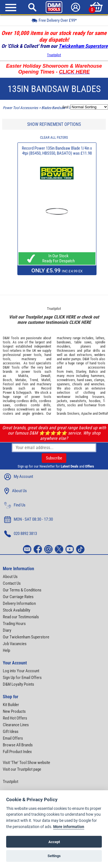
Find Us (15, 505)
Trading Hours (14, 624)
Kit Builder (11, 705)
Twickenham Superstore (83, 46)
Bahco (93, 372)
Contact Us (12, 583)
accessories (11, 363)
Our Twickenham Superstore (26, 637)
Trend (34, 380)
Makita (23, 376)
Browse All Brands (18, 745)
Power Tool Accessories (20, 108)
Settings (54, 856)
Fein (25, 384)
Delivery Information (19, 603)
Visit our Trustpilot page (22, 769)
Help (6, 650)
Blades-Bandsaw (53, 108)
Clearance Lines (16, 725)
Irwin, (70, 372)
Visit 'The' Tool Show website (26, 763)
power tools (32, 355)
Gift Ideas (11, 732)
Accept (54, 842)
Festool (8, 384)
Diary (7, 630)
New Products (14, 711)
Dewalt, (46, 376)
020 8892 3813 (21, 534)
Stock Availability (17, 610)
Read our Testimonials (21, 617)
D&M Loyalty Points (18, 684)
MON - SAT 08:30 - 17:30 (29, 520)
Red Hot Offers (15, 718)
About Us (16, 491)
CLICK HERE (65, 317)
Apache (86, 413)
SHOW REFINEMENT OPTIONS (54, 124)
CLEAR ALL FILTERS (54, 137)
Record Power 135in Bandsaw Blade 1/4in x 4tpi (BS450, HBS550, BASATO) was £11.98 (57, 151)
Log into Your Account (21, 671)
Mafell (46, 380)
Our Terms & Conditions (22, 590)
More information (69, 827)
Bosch (7, 380)
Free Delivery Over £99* (54, 20)
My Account (19, 477)
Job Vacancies (15, 644)
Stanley (81, 372)
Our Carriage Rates (18, 597)
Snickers (73, 413)
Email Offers (13, 738)
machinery (29, 359)
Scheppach (24, 392)
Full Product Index (17, 752)
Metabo (21, 380)
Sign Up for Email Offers (22, 678)
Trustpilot (54, 55)
